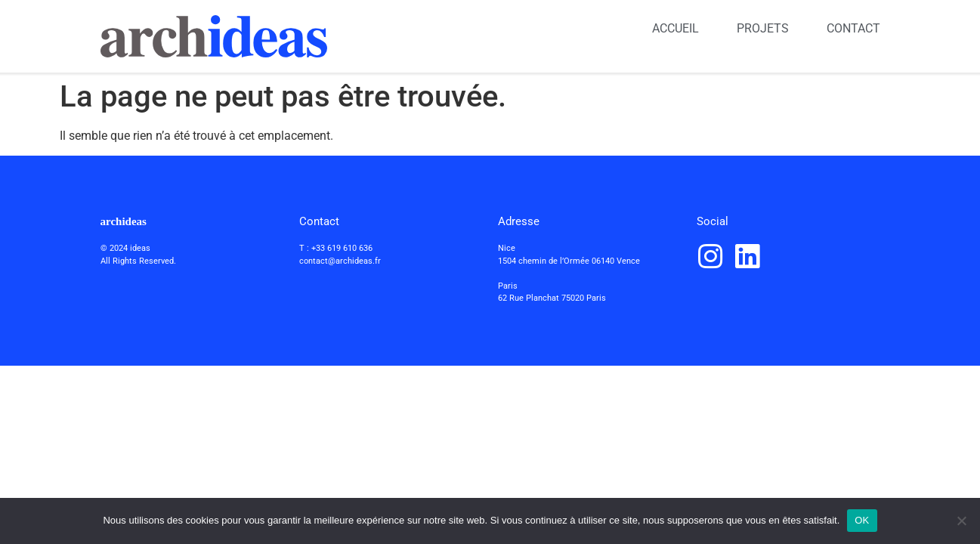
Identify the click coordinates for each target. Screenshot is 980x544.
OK (862, 520)
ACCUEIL (675, 28)
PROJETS (763, 28)
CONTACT (853, 28)
